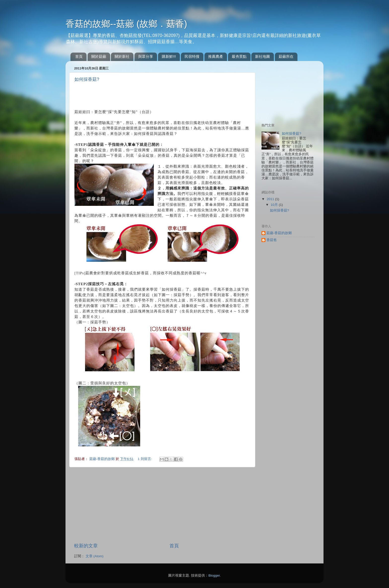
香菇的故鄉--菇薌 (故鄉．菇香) (126, 24)
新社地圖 (262, 56)
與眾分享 (146, 56)
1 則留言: (145, 459)
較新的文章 (86, 546)
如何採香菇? (87, 79)
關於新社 (122, 56)
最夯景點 (239, 56)
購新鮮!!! (169, 56)
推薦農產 (216, 56)
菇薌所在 (286, 56)
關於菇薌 (99, 56)
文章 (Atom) (95, 556)
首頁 (79, 56)
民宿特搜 (192, 56)
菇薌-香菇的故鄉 (102, 459)
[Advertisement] (132, 95)
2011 (271, 199)
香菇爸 (272, 240)
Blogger (214, 575)
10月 (275, 205)
